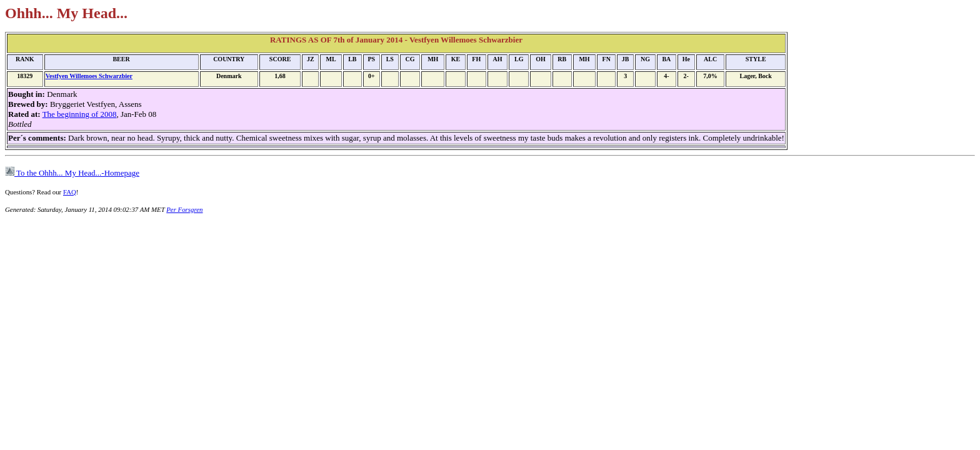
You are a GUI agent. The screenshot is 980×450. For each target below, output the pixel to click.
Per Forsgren (184, 209)
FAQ (70, 192)
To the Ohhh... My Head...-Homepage (72, 173)
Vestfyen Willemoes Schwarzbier (89, 76)
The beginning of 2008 (80, 114)
